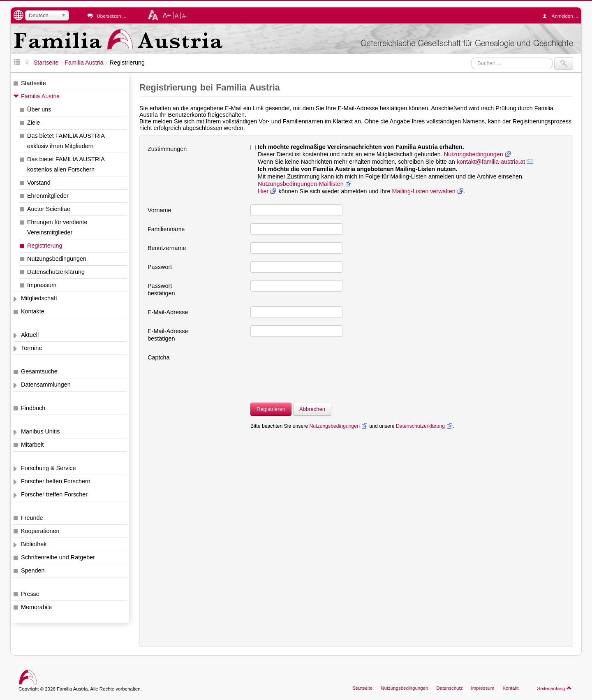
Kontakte (33, 311)
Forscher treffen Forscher (54, 494)
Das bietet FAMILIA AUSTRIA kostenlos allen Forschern (66, 164)
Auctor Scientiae (49, 209)
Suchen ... (471, 57)
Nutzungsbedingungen (57, 259)
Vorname (160, 210)
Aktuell (30, 335)
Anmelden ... (562, 16)
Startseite (34, 83)
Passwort (160, 267)
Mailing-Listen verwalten (423, 191)
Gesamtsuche (39, 371)
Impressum (42, 285)
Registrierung (45, 246)
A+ (167, 15)
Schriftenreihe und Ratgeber (58, 557)
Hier (263, 191)
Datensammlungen (46, 385)
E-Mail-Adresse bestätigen (168, 335)
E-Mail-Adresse (168, 312)
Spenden (33, 570)
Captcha (159, 357)
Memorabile (36, 607)
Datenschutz (449, 688)
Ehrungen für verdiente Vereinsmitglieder (57, 227)
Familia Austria (40, 96)
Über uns (39, 109)
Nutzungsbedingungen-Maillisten (301, 184)
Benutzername (167, 248)
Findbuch (33, 408)
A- (185, 16)
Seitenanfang (554, 688)
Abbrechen (312, 409)
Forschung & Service (49, 468)
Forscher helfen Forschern (56, 481)
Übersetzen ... (111, 16)
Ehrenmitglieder (48, 196)
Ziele (34, 123)
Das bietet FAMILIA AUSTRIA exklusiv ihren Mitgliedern (66, 141)
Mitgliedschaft (39, 298)
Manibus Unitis (40, 431)
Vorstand (39, 183)
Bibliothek (34, 544)
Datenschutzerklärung (56, 272)
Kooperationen (40, 531)
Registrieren (271, 409)
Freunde (32, 518)
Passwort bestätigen (161, 290)
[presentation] (313, 368)
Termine (31, 348)
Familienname (166, 229)
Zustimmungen (167, 149)
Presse (30, 594)
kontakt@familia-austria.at (491, 162)
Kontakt (510, 688)
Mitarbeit (32, 445)
